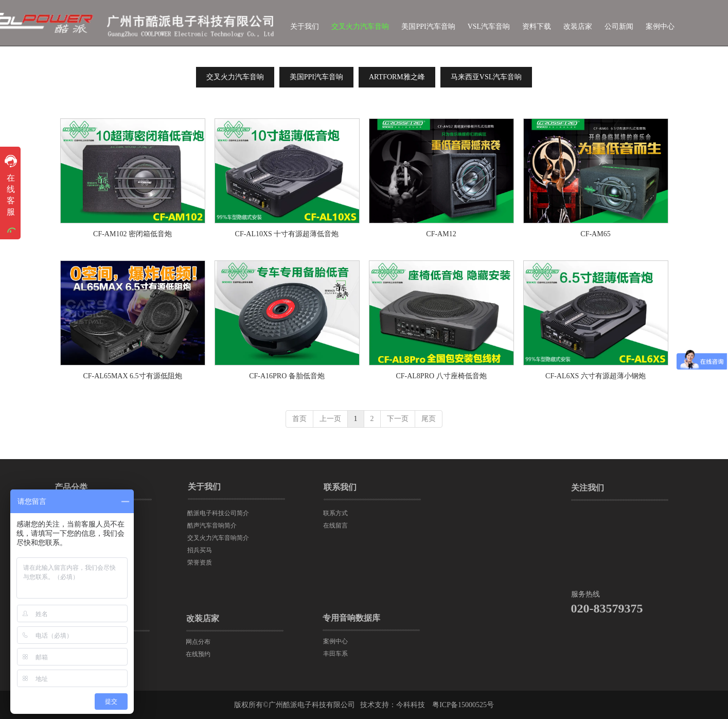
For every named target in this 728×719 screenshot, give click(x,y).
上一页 (330, 419)
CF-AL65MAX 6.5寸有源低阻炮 (132, 376)
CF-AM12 (441, 234)
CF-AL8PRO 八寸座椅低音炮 (441, 376)
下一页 (398, 419)
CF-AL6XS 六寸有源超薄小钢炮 (596, 376)
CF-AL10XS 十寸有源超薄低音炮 (287, 234)
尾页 (429, 419)
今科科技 (411, 705)
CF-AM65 (595, 234)
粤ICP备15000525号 (463, 705)
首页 (299, 419)
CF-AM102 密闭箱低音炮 (132, 234)
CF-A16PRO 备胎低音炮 (287, 376)
